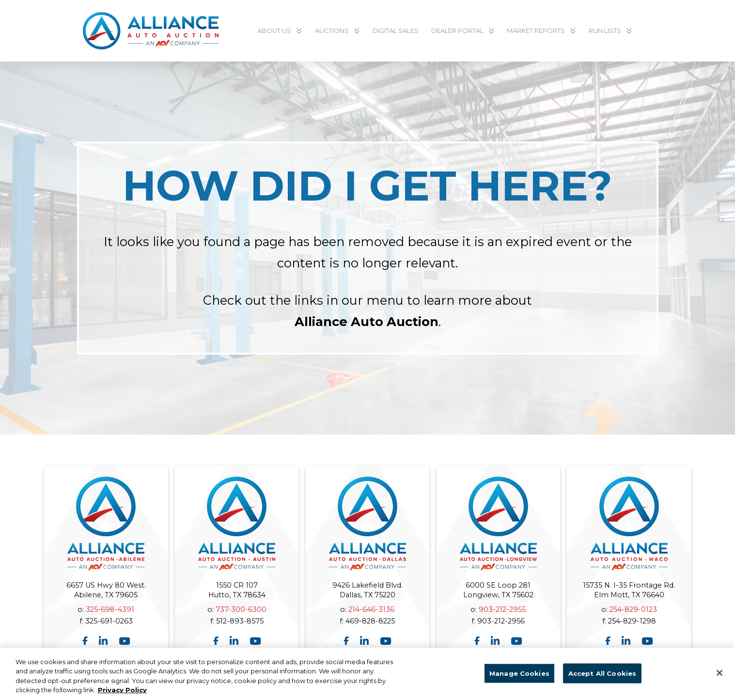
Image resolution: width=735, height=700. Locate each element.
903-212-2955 (502, 609)
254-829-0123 (633, 609)
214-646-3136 (371, 609)
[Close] (719, 677)
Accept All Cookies (602, 678)
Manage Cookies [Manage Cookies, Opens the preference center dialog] (519, 678)
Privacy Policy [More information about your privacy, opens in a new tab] (122, 695)
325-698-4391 (110, 609)
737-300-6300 (241, 609)
